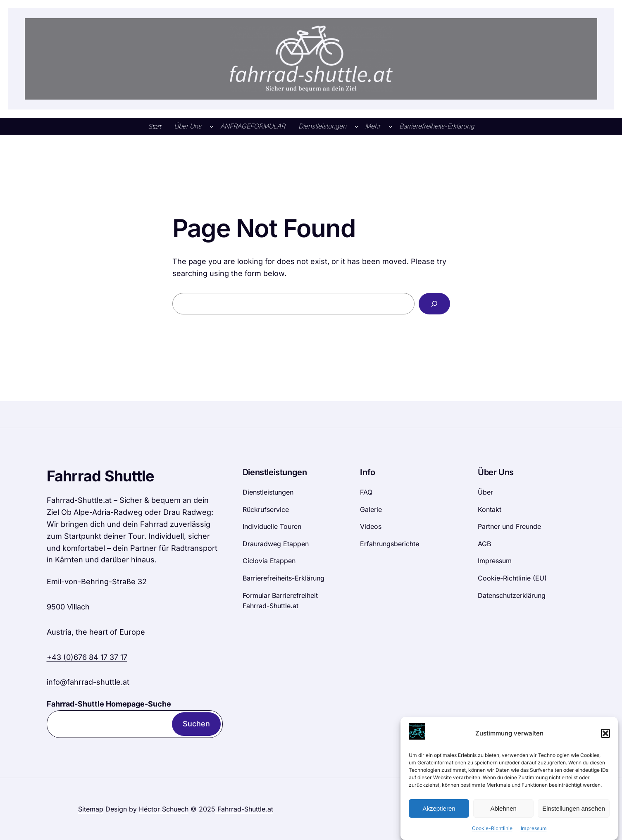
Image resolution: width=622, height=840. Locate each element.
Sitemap (91, 809)
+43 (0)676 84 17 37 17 (87, 657)
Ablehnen (503, 813)
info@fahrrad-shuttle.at (88, 682)
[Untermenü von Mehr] (391, 126)
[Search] (434, 304)
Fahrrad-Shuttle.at (244, 809)
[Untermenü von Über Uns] (212, 126)
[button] (605, 738)
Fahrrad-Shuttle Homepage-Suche (109, 704)
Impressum (534, 833)
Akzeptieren (439, 813)
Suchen (196, 724)
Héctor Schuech (164, 809)
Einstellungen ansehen (574, 813)
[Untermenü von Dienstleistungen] (357, 126)
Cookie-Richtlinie (492, 833)
